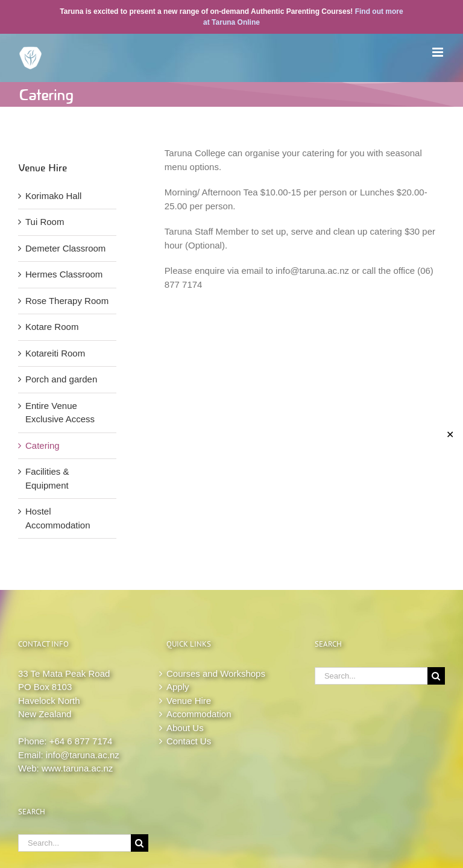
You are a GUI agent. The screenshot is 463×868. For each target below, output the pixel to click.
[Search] (140, 843)
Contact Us (189, 741)
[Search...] (74, 843)
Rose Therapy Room (67, 301)
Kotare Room (52, 327)
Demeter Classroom (65, 248)
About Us (185, 728)
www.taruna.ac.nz (77, 768)
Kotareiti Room (55, 353)
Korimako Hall (53, 196)
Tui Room (45, 222)
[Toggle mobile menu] (439, 52)
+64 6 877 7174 (81, 741)
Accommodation (199, 714)
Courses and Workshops (216, 673)
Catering (43, 445)
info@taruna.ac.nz (83, 755)
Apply (178, 687)
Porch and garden (61, 379)
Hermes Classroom (64, 274)
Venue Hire (189, 701)
